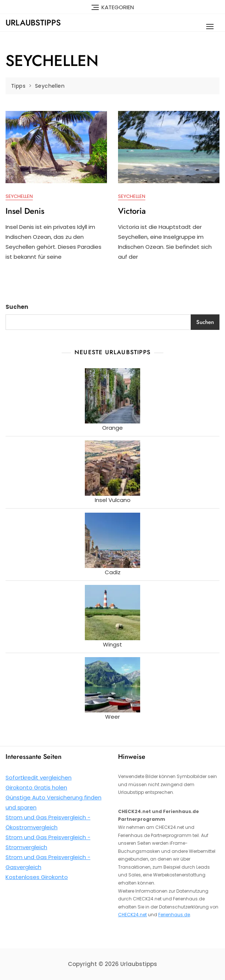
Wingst (112, 644)
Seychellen (19, 196)
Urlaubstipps (33, 22)
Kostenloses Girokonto (37, 877)
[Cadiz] (112, 540)
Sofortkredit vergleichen (39, 777)
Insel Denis (25, 211)
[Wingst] (112, 613)
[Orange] (112, 396)
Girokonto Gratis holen (36, 787)
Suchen (17, 307)
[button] (212, 26)
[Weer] (112, 685)
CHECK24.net (132, 915)
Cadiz (113, 572)
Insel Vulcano (113, 500)
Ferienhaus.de (174, 915)
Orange (112, 428)
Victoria (132, 211)
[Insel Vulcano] (112, 468)
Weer (112, 717)
